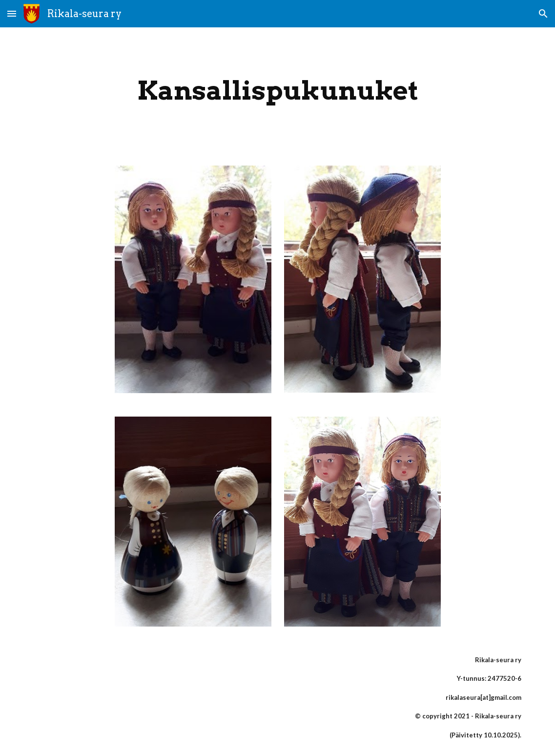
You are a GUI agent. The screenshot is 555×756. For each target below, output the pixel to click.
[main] (278, 91)
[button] (12, 13)
